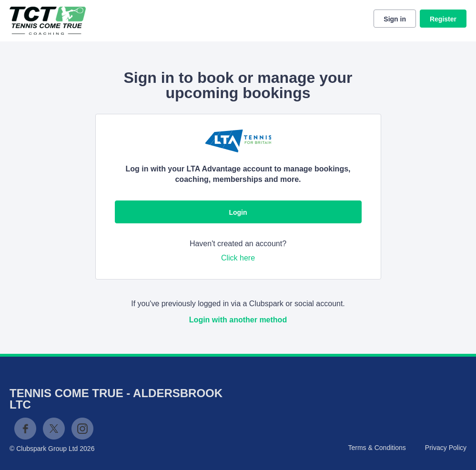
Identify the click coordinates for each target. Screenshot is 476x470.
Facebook (25, 429)
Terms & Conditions (377, 448)
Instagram (82, 429)
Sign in (395, 19)
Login (238, 212)
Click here (238, 258)
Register (443, 19)
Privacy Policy (446, 448)
